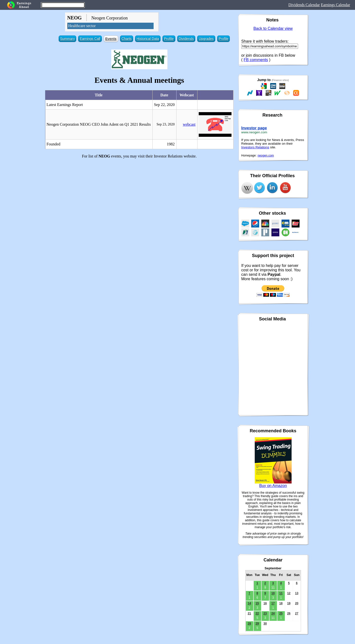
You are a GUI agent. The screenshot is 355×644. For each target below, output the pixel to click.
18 (281, 603)
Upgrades (206, 39)
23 (265, 613)
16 (265, 603)
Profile (169, 39)
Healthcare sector (82, 26)
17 (273, 603)
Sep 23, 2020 (166, 124)
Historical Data (148, 39)
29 (257, 624)
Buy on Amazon (273, 486)
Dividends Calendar (304, 5)
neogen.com (266, 156)
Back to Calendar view (273, 28)
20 (297, 603)
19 (289, 603)
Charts (127, 39)
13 (297, 593)
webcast (189, 124)
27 (297, 613)
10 (273, 593)
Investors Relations (255, 147)
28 (249, 624)
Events (111, 39)
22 (257, 613)
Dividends (186, 39)
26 (289, 613)
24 (273, 613)
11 (281, 593)
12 (289, 593)
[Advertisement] (139, 197)
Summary (68, 39)
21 (249, 613)
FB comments (256, 60)
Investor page (254, 128)
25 (281, 613)
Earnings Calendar (335, 5)
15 (257, 603)
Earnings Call (90, 39)
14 (249, 603)
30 (265, 624)
